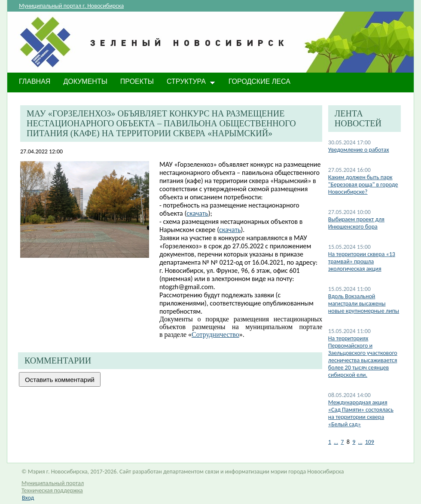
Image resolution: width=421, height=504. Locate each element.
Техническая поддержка (52, 490)
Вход (28, 498)
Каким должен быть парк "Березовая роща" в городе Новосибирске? (363, 185)
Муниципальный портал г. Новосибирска (71, 6)
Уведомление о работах (359, 150)
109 (370, 442)
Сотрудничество (215, 334)
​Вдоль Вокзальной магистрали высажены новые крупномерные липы (364, 304)
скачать (197, 213)
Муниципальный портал (53, 483)
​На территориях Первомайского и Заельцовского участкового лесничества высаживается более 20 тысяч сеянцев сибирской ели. (363, 357)
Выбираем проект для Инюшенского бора (356, 223)
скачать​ (230, 230)
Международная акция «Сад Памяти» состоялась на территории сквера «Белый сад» (361, 413)
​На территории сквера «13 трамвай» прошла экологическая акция (362, 261)
